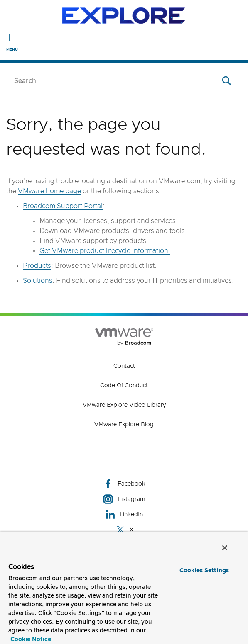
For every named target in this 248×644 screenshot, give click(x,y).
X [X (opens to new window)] (124, 530)
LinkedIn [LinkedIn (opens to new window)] (124, 514)
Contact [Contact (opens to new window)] (124, 366)
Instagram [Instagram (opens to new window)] (124, 499)
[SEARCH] (106, 81)
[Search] (227, 81)
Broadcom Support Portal (63, 206)
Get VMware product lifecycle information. (105, 251)
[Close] (225, 548)
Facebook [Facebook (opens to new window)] (124, 484)
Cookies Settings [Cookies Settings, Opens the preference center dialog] (204, 571)
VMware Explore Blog (124, 425)
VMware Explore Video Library (124, 405)
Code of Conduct (124, 386)
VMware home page (49, 191)
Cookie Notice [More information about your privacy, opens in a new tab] (31, 639)
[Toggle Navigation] (8, 37)
